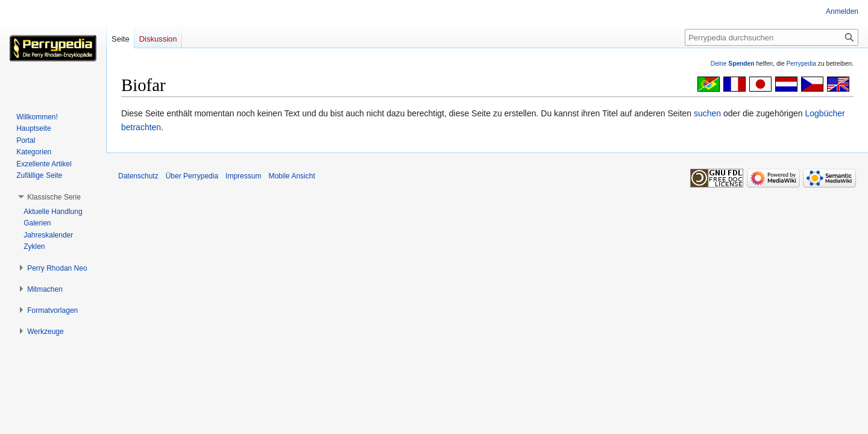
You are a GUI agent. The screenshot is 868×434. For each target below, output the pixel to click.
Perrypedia (801, 64)
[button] (54, 197)
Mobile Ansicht (291, 176)
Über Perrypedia (192, 176)
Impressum (243, 176)
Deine (733, 64)
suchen (707, 113)
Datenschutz (138, 176)
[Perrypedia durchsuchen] (772, 37)
